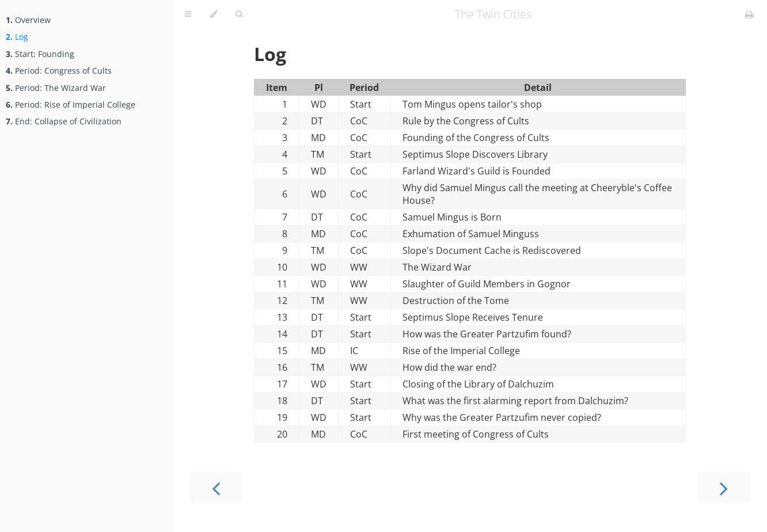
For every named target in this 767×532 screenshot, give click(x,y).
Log (17, 37)
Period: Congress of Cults (59, 71)
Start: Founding (40, 54)
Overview (28, 20)
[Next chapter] (724, 487)
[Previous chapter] (216, 487)
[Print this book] (749, 14)
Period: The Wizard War (56, 88)
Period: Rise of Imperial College (71, 105)
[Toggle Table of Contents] (188, 14)
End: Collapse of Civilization (64, 121)
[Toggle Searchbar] (239, 14)
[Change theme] (213, 14)
